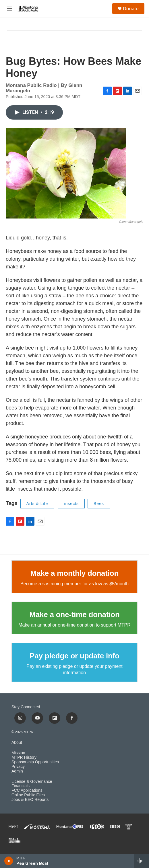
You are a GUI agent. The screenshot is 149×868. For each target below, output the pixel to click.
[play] (9, 861)
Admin (17, 771)
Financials (21, 786)
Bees (99, 504)
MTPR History (24, 757)
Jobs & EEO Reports (30, 800)
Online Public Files (28, 795)
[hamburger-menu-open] (9, 9)
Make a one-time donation (74, 615)
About (17, 743)
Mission (18, 753)
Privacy (18, 767)
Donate (131, 9)
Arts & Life (37, 504)
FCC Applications (27, 790)
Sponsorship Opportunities (35, 762)
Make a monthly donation (74, 573)
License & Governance (32, 782)
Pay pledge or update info (74, 656)
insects (71, 504)
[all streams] (141, 861)
